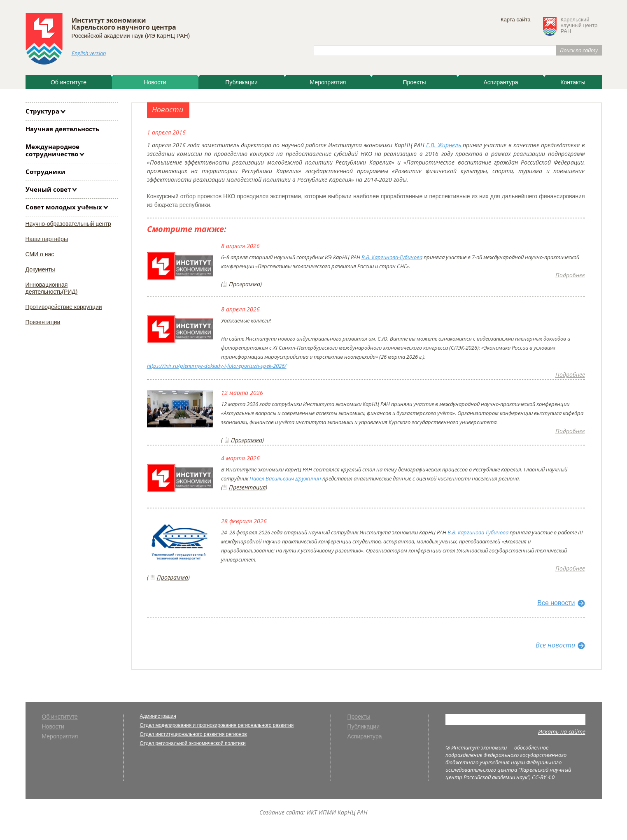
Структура (42, 111)
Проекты (414, 82)
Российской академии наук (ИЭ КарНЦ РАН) (131, 36)
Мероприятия (328, 82)
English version (89, 53)
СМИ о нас (40, 254)
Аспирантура (501, 82)
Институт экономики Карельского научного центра (124, 24)
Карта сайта (515, 20)
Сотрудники (45, 172)
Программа (245, 284)
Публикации (241, 82)
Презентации (43, 322)
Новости (155, 82)
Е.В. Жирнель (443, 145)
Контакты (573, 82)
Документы (40, 269)
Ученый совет (48, 189)
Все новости (556, 603)
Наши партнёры (47, 239)
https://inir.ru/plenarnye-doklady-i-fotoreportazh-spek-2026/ (217, 366)
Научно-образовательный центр (68, 224)
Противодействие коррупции (64, 307)
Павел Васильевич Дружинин (285, 478)
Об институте (69, 82)
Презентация (247, 487)
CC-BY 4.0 (543, 777)
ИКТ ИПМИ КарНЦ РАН (337, 812)
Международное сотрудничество (52, 150)
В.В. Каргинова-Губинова (392, 257)
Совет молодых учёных (64, 207)
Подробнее (570, 275)
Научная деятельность (62, 129)
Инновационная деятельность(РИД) (52, 288)
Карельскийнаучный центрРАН (579, 26)
